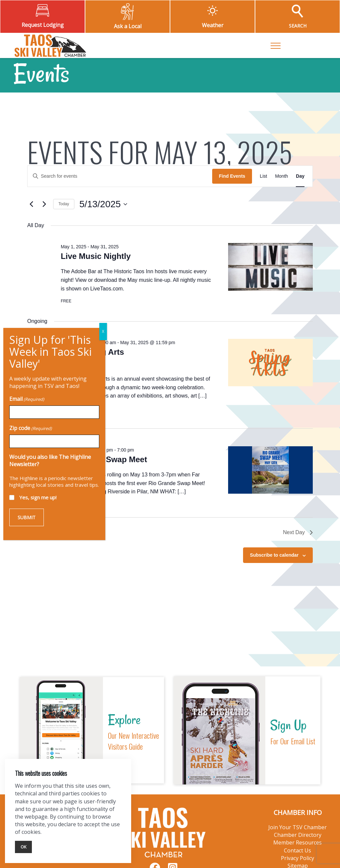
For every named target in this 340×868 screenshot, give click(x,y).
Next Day (298, 532)
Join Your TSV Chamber (297, 827)
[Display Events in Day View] (300, 176)
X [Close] (95, 17)
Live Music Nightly (96, 256)
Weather (213, 25)
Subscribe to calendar (274, 555)
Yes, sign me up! (30, 183)
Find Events (232, 176)
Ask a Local (128, 26)
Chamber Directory (298, 835)
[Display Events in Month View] (281, 176)
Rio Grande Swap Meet (104, 459)
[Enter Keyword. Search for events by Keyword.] (120, 176)
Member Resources (297, 842)
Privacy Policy (297, 858)
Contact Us (297, 850)
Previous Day (47, 532)
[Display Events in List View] (264, 176)
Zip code (23, 114)
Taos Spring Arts (92, 352)
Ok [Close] (23, 847)
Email (19, 84)
